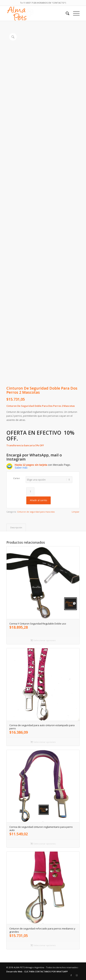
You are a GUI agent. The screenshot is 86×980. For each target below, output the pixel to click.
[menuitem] (74, 13)
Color (17, 478)
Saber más (21, 468)
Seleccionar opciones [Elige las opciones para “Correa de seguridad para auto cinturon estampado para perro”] (43, 742)
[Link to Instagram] (77, 975)
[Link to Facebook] (71, 975)
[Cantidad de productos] (30, 491)
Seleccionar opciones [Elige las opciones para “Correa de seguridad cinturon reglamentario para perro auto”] (43, 844)
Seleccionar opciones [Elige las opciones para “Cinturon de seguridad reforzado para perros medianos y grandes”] (43, 945)
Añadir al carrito (38, 500)
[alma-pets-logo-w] (36, 13)
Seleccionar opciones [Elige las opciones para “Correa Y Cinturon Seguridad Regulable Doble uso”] (43, 640)
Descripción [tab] (16, 527)
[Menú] (74, 13)
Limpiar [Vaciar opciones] (76, 512)
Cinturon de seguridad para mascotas (36, 512)
